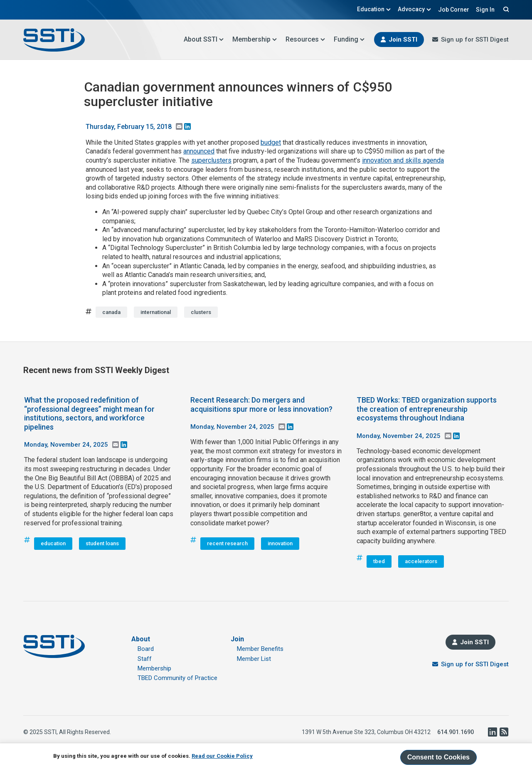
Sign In (485, 10)
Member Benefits (260, 649)
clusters (201, 312)
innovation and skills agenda (403, 160)
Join (237, 639)
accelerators (421, 561)
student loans (102, 543)
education (53, 543)
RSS (504, 732)
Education (374, 9)
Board (146, 649)
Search (505, 9)
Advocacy (415, 9)
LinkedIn (492, 732)
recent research (227, 543)
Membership (255, 39)
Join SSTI (403, 40)
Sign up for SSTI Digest (475, 40)
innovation (280, 543)
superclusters (211, 160)
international (156, 312)
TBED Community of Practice (177, 678)
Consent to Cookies (438, 757)
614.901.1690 (456, 732)
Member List (254, 659)
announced (199, 151)
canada (111, 312)
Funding (349, 39)
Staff (145, 659)
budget (271, 142)
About (141, 639)
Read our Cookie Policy (222, 756)
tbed (379, 561)
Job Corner (454, 10)
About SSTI (204, 39)
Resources (305, 39)
